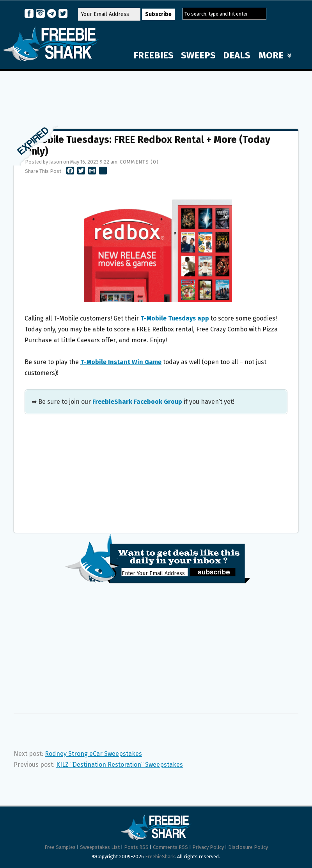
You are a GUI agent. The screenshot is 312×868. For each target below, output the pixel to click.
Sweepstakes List (100, 847)
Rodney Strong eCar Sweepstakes (93, 754)
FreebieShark (160, 857)
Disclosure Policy (248, 847)
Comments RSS (170, 847)
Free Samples (60, 847)
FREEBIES (153, 55)
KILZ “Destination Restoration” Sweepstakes (120, 765)
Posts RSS (136, 847)
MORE (275, 55)
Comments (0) (139, 162)
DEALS (237, 55)
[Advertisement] (156, 96)
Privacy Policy (208, 847)
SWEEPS (198, 55)
